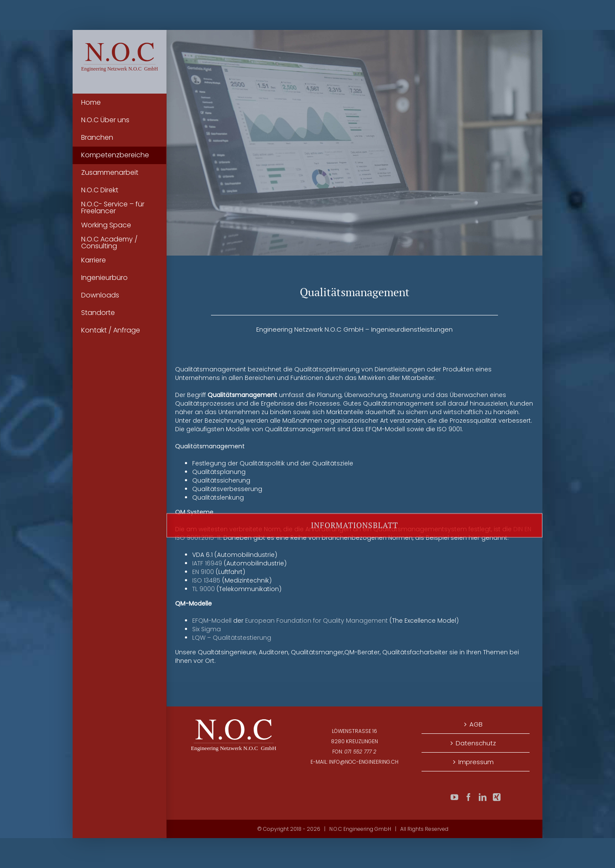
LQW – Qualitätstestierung (232, 638)
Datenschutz (476, 743)
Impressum (476, 762)
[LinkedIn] (483, 797)
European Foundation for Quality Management (316, 621)
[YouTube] (454, 797)
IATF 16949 (207, 563)
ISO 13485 (206, 580)
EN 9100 (203, 572)
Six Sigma (206, 629)
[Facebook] (469, 797)
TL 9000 (204, 589)
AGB (476, 724)
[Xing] (497, 797)
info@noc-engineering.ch (364, 762)
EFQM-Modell (212, 621)
